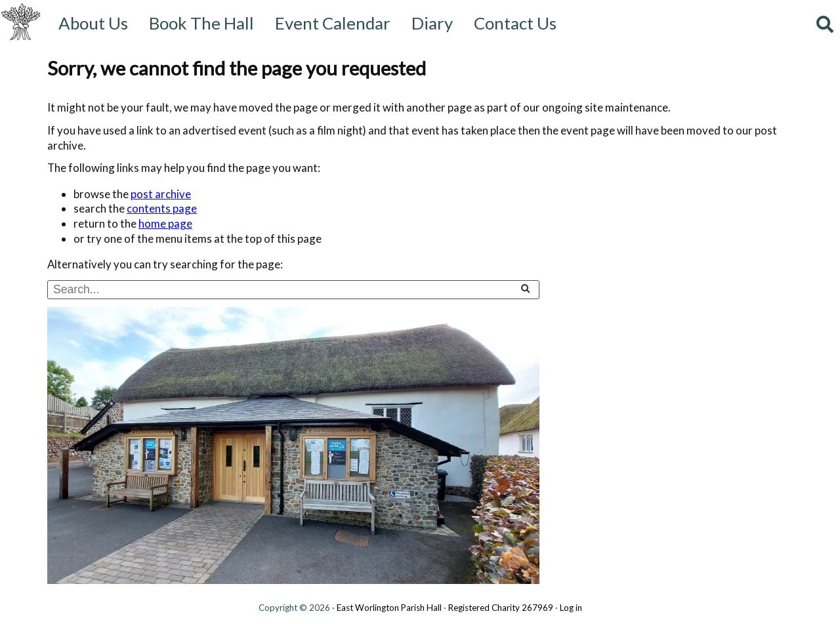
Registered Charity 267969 (501, 608)
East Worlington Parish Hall (389, 608)
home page (165, 223)
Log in (571, 608)
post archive (161, 194)
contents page (162, 208)
